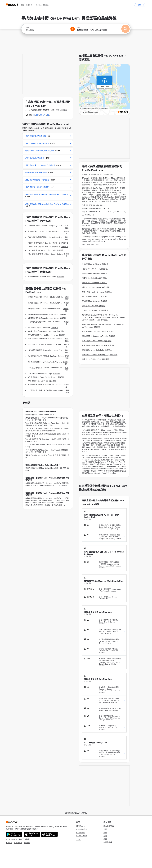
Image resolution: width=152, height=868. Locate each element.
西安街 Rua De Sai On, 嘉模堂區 (94, 278)
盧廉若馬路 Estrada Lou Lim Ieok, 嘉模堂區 (98, 345)
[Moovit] (12, 5)
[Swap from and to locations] (73, 29)
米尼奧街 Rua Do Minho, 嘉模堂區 (95, 297)
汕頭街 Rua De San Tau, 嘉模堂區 (95, 269)
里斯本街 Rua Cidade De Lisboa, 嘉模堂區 (98, 332)
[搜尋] (125, 29)
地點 (105, 829)
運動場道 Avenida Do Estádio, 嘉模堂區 (97, 350)
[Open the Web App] (49, 834)
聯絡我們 (27, 843)
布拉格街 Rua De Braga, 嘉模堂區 (95, 273)
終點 (78, 27)
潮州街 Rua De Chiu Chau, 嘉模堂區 (95, 287)
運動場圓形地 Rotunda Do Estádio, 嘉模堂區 (99, 336)
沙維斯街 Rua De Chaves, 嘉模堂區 (95, 264)
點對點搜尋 (108, 842)
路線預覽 (67, 227)
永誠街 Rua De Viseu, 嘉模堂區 (94, 306)
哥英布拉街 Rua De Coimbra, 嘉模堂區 (96, 341)
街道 (105, 833)
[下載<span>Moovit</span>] (140, 5)
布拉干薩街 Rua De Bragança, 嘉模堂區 (97, 292)
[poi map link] (104, 90)
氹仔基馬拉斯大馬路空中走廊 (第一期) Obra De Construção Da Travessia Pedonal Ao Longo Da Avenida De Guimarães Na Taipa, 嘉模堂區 (103, 317)
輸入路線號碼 (109, 826)
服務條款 (9, 843)
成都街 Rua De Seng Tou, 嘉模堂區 (95, 310)
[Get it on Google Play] (14, 834)
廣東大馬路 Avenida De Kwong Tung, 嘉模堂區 (100, 355)
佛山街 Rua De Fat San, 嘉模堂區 (94, 283)
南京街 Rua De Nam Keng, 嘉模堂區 (96, 359)
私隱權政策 (18, 843)
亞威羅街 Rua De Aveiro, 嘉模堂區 (95, 301)
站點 (105, 836)
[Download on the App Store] (32, 834)
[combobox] (47, 30)
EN (79, 839)
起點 (27, 27)
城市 (105, 839)
